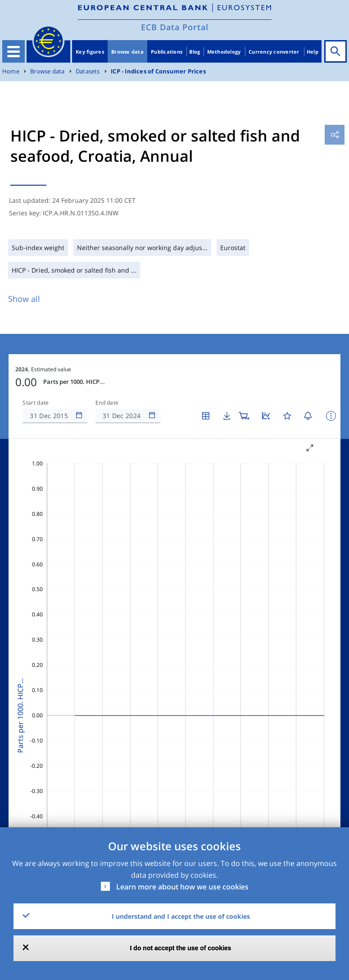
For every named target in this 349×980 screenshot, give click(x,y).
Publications (167, 52)
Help (313, 52)
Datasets (88, 71)
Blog (195, 52)
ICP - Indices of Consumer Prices (158, 71)
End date (107, 403)
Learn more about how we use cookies (182, 887)
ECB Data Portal (175, 27)
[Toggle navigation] (14, 51)
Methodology (224, 52)
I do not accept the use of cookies (181, 948)
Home (11, 71)
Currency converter (274, 52)
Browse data (127, 52)
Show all (24, 299)
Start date (36, 403)
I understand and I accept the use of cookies (181, 916)
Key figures (90, 52)
